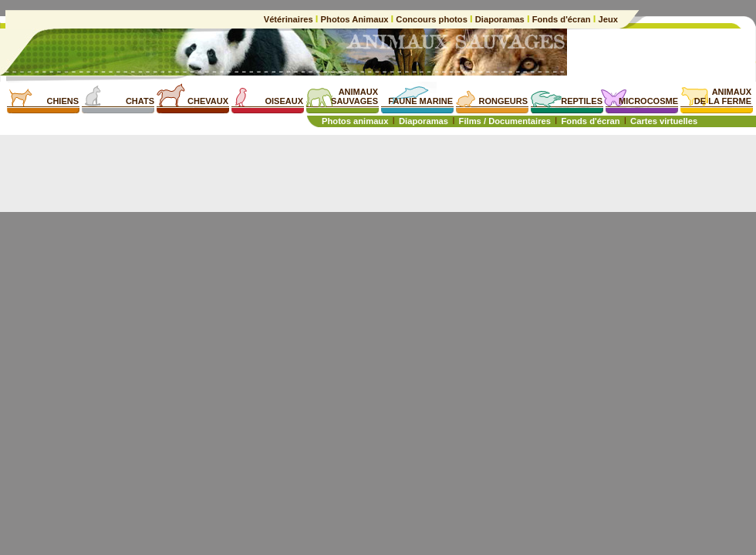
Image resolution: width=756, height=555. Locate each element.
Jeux (607, 19)
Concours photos (432, 19)
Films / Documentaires (505, 121)
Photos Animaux (354, 19)
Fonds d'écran (562, 19)
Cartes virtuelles (664, 121)
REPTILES (582, 101)
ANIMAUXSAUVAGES (354, 96)
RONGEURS (503, 101)
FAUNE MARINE (420, 101)
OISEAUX (284, 101)
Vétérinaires (290, 19)
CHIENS (62, 101)
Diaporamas (500, 19)
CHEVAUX (208, 101)
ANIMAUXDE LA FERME (723, 96)
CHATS (140, 101)
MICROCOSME (648, 101)
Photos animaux (355, 121)
